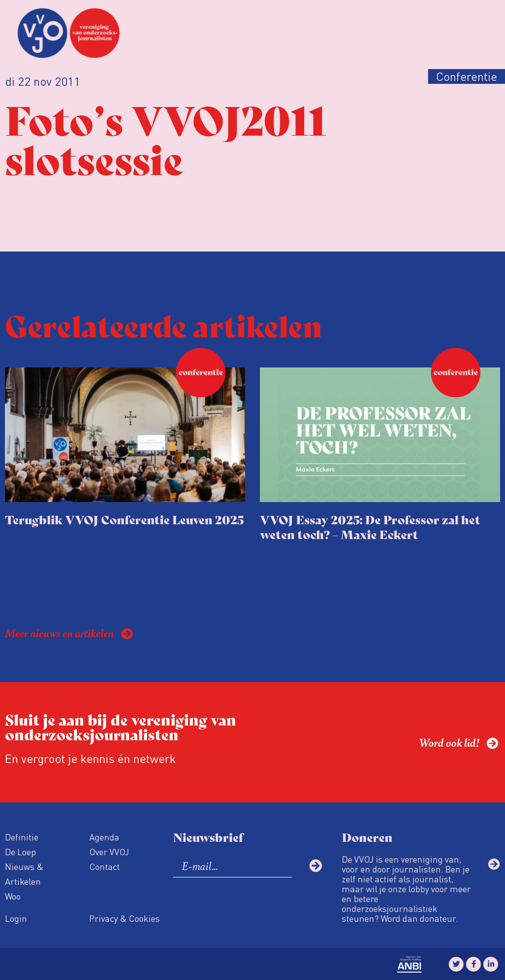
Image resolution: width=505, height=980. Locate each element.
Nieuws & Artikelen (24, 874)
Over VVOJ (109, 852)
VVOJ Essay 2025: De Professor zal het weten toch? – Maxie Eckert (370, 526)
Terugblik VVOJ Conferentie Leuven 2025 (124, 519)
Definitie (22, 837)
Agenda (104, 837)
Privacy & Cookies (125, 918)
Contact (105, 866)
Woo (13, 896)
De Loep (20, 852)
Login (16, 918)
